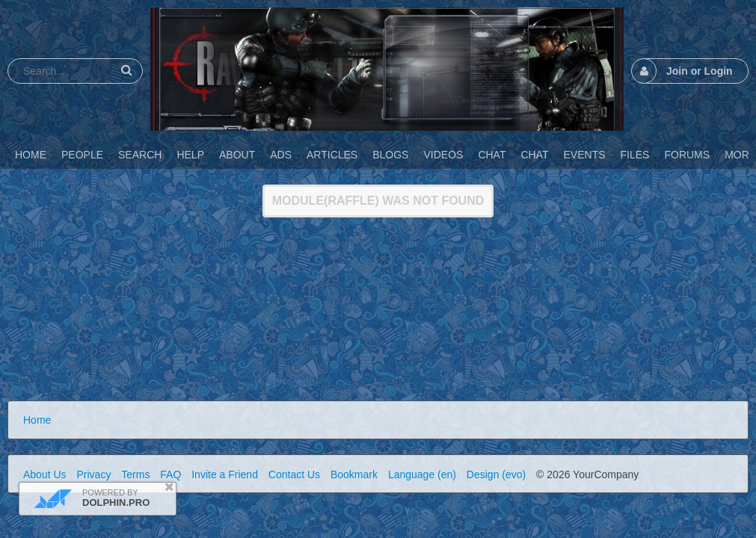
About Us (45, 474)
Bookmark (354, 474)
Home (37, 420)
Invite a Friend (225, 474)
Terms (135, 474)
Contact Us (294, 474)
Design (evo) (496, 474)
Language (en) (422, 474)
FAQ (170, 474)
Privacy (93, 474)
